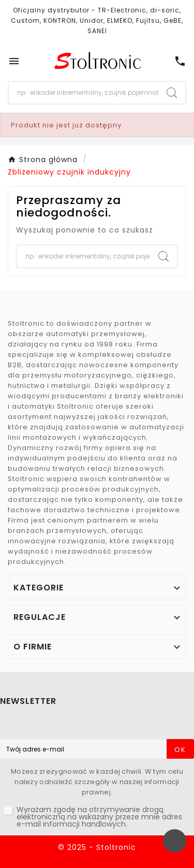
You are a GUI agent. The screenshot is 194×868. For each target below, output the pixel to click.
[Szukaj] (84, 93)
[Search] (172, 93)
